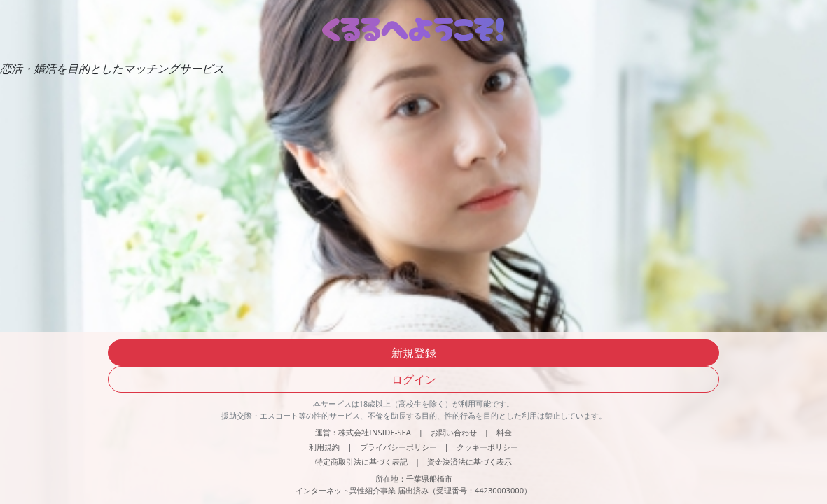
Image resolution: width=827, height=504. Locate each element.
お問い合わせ (454, 432)
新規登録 (414, 353)
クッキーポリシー (487, 447)
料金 (504, 432)
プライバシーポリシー (398, 447)
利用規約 (324, 447)
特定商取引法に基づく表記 (361, 462)
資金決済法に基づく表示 (470, 462)
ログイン (414, 379)
